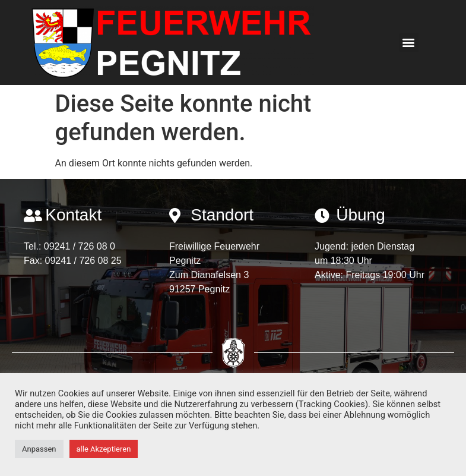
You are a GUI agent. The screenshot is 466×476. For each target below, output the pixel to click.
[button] (409, 42)
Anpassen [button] (39, 449)
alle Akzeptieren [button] (104, 449)
